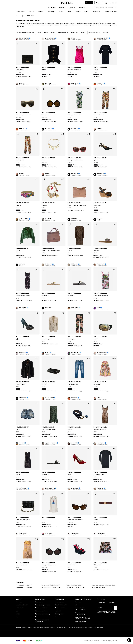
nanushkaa (101, 264)
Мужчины (62, 8)
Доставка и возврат (41, 611)
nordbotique (75, 353)
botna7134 (49, 129)
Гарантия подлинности (42, 605)
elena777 (74, 443)
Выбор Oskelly (20, 12)
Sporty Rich (100, 628)
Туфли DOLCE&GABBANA (74, 585)
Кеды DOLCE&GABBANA (100, 588)
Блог (17, 611)
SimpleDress (23, 533)
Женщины (52, 8)
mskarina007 (49, 398)
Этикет (18, 614)
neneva (22, 443)
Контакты (78, 602)
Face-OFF (22, 83)
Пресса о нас (20, 608)
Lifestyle (82, 8)
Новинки (32, 12)
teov (99, 307)
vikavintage (23, 398)
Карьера (18, 617)
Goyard (52, 628)
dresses (74, 38)
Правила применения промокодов (42, 621)
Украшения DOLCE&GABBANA (51, 588)
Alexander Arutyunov (90, 628)
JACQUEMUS (59, 628)
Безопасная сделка (41, 608)
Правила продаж (89, 641)
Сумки (86, 12)
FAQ (76, 605)
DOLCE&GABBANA (22, 67)
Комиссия (58, 611)
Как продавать (59, 602)
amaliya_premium (103, 38)
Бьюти (61, 12)
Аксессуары (51, 12)
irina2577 (48, 219)
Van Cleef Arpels (45, 628)
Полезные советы (41, 617)
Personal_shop (24, 38)
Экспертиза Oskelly (61, 605)
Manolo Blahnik (80, 628)
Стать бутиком (59, 614)
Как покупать (39, 602)
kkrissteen (49, 264)
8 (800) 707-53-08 (80, 610)
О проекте (19, 602)
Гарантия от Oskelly (22, 605)
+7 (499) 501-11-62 (80, 614)
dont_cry (48, 83)
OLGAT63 (74, 219)
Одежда (78, 12)
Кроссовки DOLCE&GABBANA (51, 585)
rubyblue (100, 219)
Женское (19, 16)
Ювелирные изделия (110, 12)
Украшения (96, 12)
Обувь (69, 12)
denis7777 (23, 353)
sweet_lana (101, 443)
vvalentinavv (23, 488)
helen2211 (100, 83)
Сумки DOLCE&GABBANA (24, 585)
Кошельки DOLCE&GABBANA (76, 588)
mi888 (47, 353)
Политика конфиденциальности (109, 641)
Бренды (41, 12)
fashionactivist (102, 353)
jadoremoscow (50, 38)
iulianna (100, 129)
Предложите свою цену (43, 614)
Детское (72, 8)
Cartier (65, 628)
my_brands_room (51, 443)
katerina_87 (75, 83)
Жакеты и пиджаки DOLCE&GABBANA (104, 585)
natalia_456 (75, 307)
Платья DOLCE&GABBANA (24, 588)
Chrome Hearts (36, 628)
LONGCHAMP (71, 628)
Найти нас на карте (81, 622)
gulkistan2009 (24, 219)
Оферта (97, 641)
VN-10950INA (49, 533)
